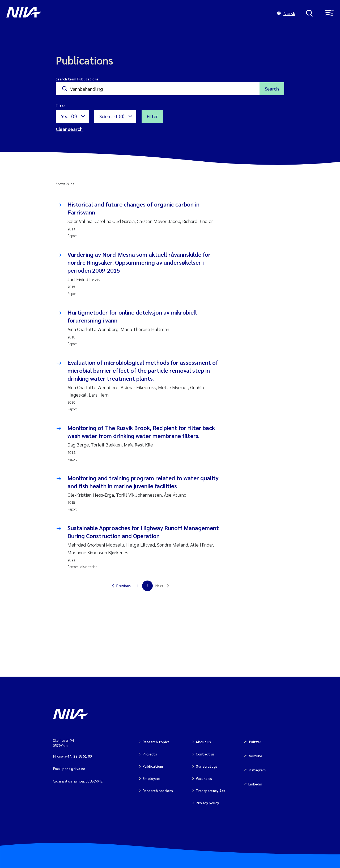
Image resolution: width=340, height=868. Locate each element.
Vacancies (204, 778)
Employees (152, 778)
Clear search (69, 129)
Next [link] (160, 586)
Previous (124, 586)
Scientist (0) (112, 116)
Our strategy (207, 766)
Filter (152, 116)
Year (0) (69, 116)
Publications (153, 766)
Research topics (156, 742)
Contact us (205, 754)
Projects (150, 754)
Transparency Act (211, 791)
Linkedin (255, 784)
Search (272, 89)
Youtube (255, 756)
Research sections (158, 791)
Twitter (255, 742)
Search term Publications (77, 79)
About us (203, 742)
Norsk (286, 13)
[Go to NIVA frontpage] (136, 13)
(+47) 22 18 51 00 (78, 756)
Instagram (257, 770)
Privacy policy (207, 803)
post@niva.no (74, 769)
